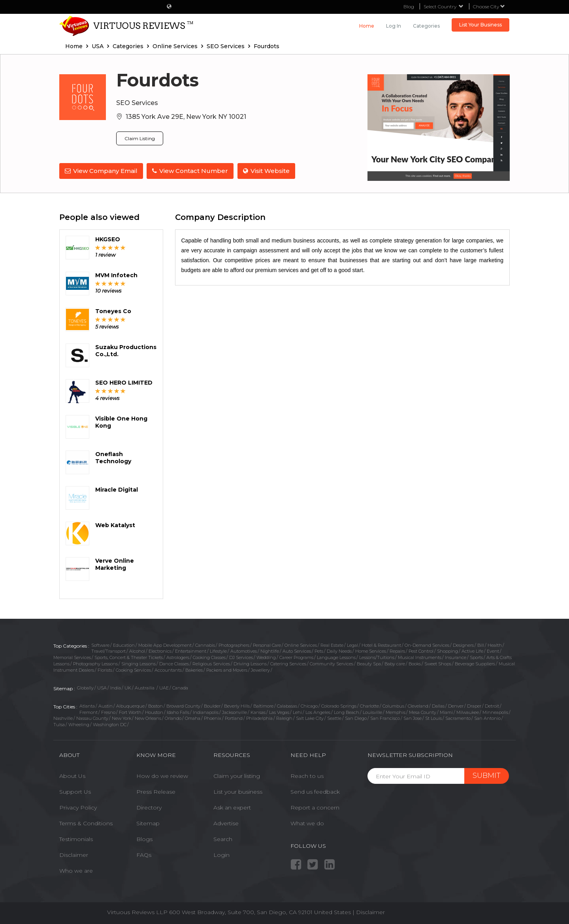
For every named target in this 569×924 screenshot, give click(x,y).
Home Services (371, 651)
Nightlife (270, 651)
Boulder (212, 706)
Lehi (297, 712)
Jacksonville (235, 712)
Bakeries (194, 670)
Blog (409, 7)
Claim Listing (140, 138)
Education (124, 645)
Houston (154, 712)
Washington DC (110, 725)
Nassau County (92, 718)
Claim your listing (237, 776)
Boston (155, 706)
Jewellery (260, 670)
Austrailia (145, 688)
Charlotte (369, 706)
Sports (476, 657)
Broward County (183, 706)
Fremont (89, 712)
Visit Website (267, 171)
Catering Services (288, 664)
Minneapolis (495, 712)
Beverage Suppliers (475, 664)
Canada (180, 688)
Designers (463, 645)
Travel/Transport (108, 651)
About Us (72, 776)
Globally (85, 688)
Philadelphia (259, 718)
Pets (319, 651)
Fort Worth (130, 712)
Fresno (108, 712)
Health (495, 645)
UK (128, 688)
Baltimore (263, 706)
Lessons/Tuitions (377, 657)
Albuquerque (130, 706)
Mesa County (423, 712)
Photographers (234, 645)
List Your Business (480, 25)
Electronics (160, 651)
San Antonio (487, 718)
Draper (474, 706)
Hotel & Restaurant (381, 645)
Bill (481, 645)
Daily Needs (339, 651)
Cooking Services (133, 670)
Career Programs (296, 657)
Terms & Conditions (86, 823)
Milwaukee (468, 712)
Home (367, 26)
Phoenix (213, 718)
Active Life (472, 651)
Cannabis (205, 645)
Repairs (397, 651)
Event (493, 651)
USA (102, 688)
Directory (149, 808)
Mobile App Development (165, 645)
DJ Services (241, 657)
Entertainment (191, 651)
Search (223, 839)
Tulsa (59, 725)
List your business (238, 792)
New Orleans (148, 718)
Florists (105, 670)
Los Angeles (318, 712)
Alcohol (137, 651)
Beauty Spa (369, 664)
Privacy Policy (78, 808)
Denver (456, 706)
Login (221, 855)
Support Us (75, 792)
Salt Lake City (310, 718)
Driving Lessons (250, 664)
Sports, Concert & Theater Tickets (129, 657)
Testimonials (76, 839)
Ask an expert (232, 808)
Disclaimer (74, 855)
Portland (234, 718)
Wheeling (79, 725)
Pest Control (421, 651)
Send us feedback (315, 792)
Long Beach (347, 712)
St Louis (433, 718)
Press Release (156, 792)
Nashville (63, 718)
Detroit (492, 706)
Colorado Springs (339, 706)
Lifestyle (218, 651)
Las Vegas (279, 712)
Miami (446, 712)
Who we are (76, 871)
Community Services (332, 664)
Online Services (301, 645)
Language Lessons (336, 657)
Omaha (193, 718)
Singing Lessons (138, 664)
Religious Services (211, 664)
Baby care (395, 664)
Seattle (334, 718)
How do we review (162, 776)
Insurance (456, 657)
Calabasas (287, 706)
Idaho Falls (178, 712)
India (116, 688)
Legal (352, 645)
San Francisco (385, 718)
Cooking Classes (209, 657)
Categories (426, 26)
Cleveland (418, 706)
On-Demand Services (427, 645)
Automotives (244, 651)
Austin (106, 706)
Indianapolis (206, 712)
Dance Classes (174, 664)
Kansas (258, 712)
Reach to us (307, 776)
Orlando (173, 718)
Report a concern (315, 808)
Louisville (372, 712)
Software (100, 645)
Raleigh (284, 718)
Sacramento (458, 718)
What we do (307, 823)
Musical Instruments (420, 657)
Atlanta (87, 706)
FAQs (144, 855)
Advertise (226, 823)
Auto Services (297, 651)
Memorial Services (72, 657)
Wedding (266, 657)
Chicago (309, 706)
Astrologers (178, 657)
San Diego (356, 718)
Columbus (393, 706)
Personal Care (267, 645)
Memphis (396, 712)
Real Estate (332, 645)
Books (415, 664)
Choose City (489, 7)
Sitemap (148, 823)
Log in (394, 26)
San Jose (413, 718)
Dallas (438, 706)
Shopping (447, 651)
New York (122, 718)
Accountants (168, 670)
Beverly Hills (237, 706)
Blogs (144, 839)
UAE (164, 688)
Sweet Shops (438, 664)
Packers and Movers (227, 670)
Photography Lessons (95, 664)
